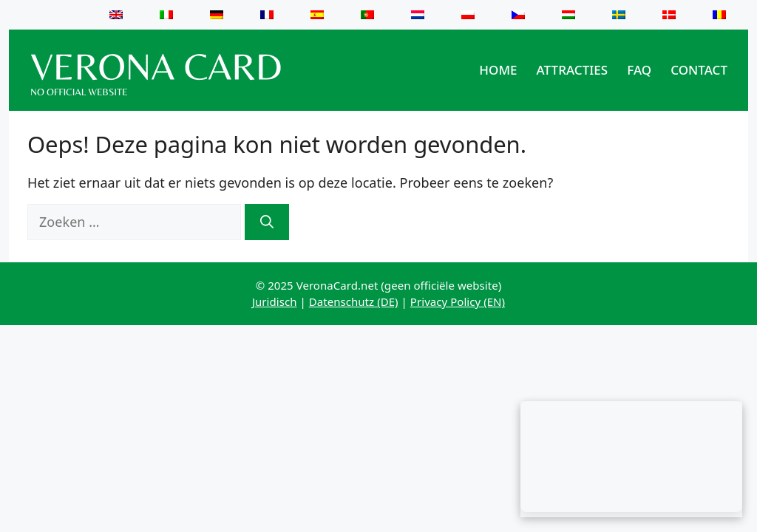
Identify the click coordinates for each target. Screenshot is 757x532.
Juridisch (275, 301)
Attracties (573, 70)
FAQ (639, 70)
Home (498, 70)
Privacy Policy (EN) (458, 301)
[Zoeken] (267, 222)
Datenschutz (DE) (354, 301)
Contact (699, 70)
